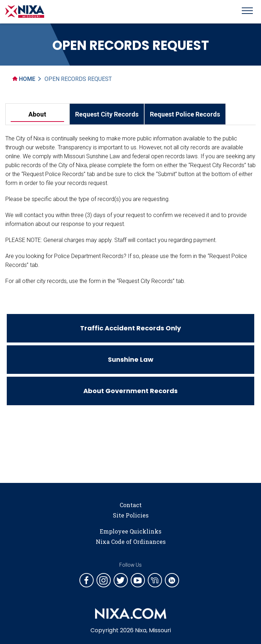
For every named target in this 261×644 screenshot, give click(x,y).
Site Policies (131, 515)
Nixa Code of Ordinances (131, 542)
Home (24, 79)
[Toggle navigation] (247, 12)
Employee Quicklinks (130, 531)
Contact (131, 505)
